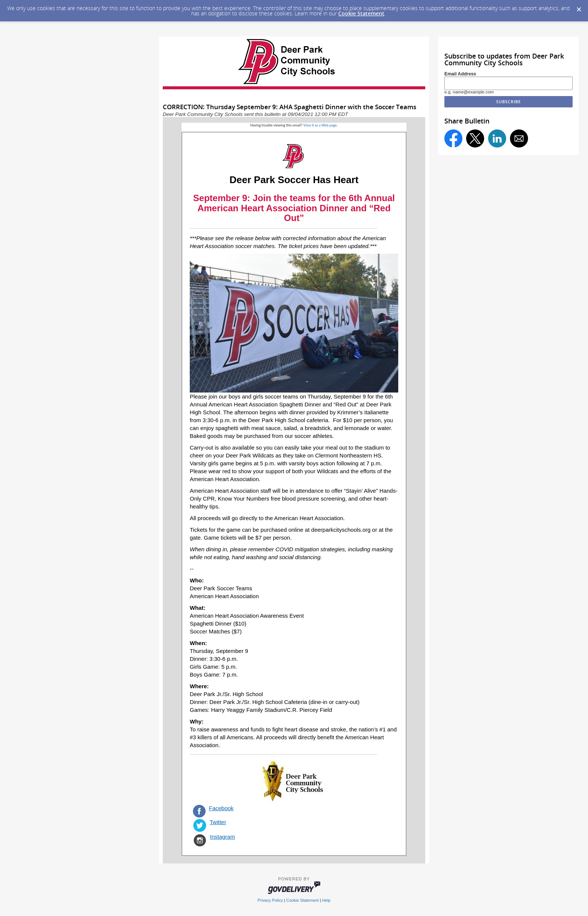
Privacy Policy (270, 900)
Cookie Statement (361, 13)
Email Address (460, 74)
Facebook (221, 808)
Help (326, 900)
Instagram (223, 837)
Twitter (218, 822)
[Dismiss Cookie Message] (579, 7)
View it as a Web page (320, 125)
